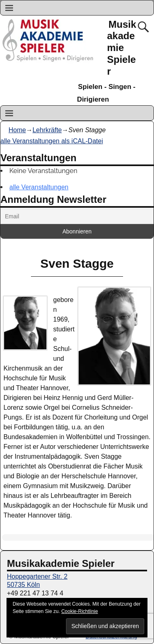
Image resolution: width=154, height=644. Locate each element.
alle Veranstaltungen (39, 187)
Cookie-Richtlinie (79, 611)
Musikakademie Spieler (122, 48)
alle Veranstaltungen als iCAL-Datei (52, 141)
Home (17, 130)
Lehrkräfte (47, 130)
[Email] (77, 216)
